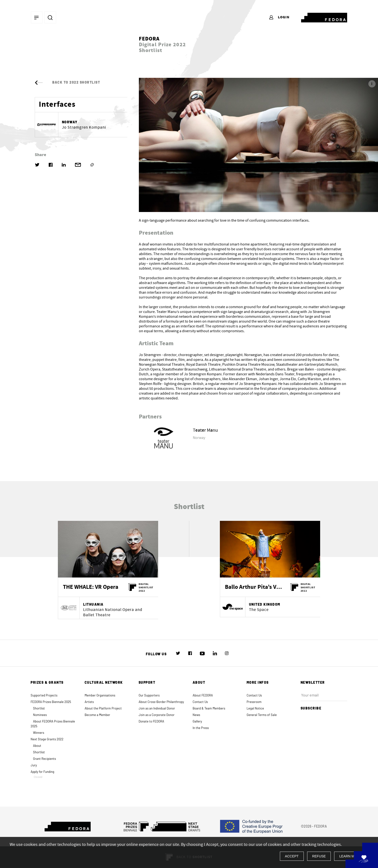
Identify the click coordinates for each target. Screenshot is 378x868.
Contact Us (200, 702)
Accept (292, 856)
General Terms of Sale (262, 715)
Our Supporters (149, 696)
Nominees (40, 715)
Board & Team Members (209, 709)
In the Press (201, 728)
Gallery (197, 722)
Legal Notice (255, 709)
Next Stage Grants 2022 (47, 739)
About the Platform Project (103, 709)
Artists (89, 702)
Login (279, 18)
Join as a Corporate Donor (157, 715)
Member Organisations (100, 696)
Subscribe (313, 708)
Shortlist (39, 709)
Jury (34, 765)
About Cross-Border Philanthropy (161, 702)
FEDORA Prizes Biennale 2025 (51, 702)
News (196, 715)
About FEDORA (203, 696)
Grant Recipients (44, 759)
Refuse (319, 856)
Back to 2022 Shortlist (67, 83)
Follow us (156, 654)
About (37, 746)
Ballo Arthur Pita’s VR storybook (254, 587)
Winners (39, 733)
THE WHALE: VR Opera (91, 587)
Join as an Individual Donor (157, 709)
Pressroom (254, 702)
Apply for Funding (54, 774)
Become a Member (97, 715)
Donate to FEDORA (151, 722)
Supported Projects (44, 696)
